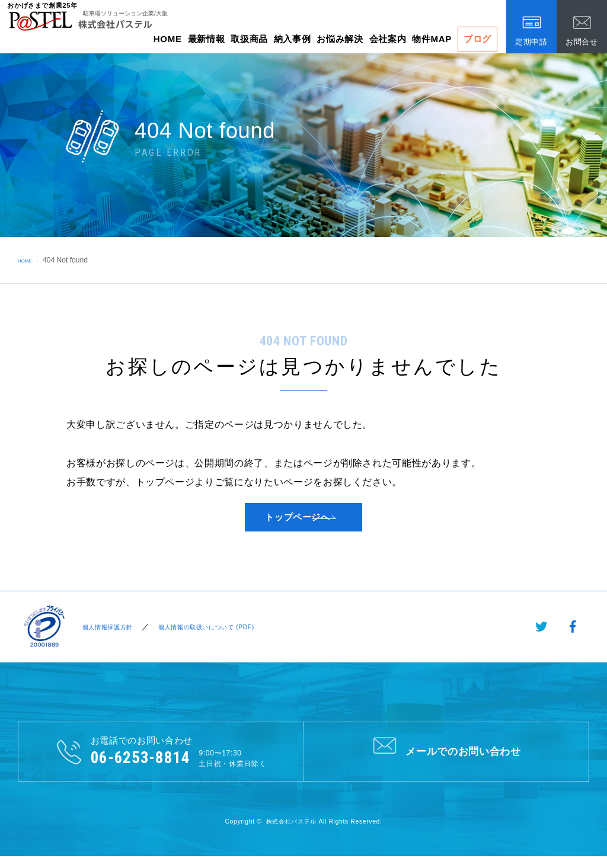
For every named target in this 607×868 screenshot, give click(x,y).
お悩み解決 (340, 39)
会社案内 (388, 39)
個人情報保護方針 (106, 637)
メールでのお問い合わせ (446, 761)
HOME (168, 39)
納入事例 (293, 39)
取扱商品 (249, 39)
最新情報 (207, 39)
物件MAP (432, 39)
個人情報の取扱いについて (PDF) (220, 637)
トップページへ (298, 522)
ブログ (477, 39)
